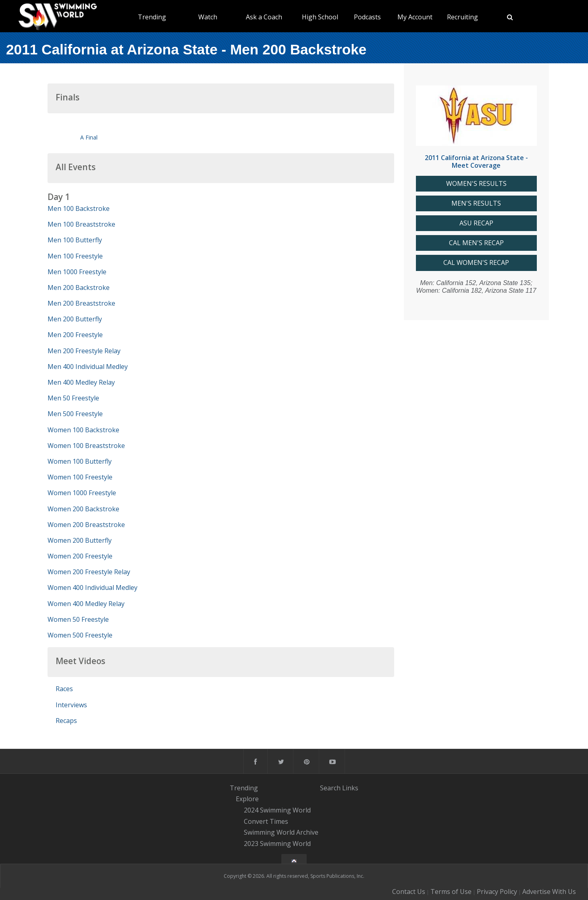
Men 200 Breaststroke (81, 303)
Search (330, 788)
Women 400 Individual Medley (92, 587)
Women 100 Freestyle (80, 477)
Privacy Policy (497, 892)
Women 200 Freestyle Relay (89, 572)
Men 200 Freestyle (75, 335)
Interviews (71, 705)
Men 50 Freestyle (73, 398)
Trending (152, 17)
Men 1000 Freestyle (77, 272)
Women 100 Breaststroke (86, 446)
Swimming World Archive (281, 833)
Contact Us (409, 892)
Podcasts (367, 17)
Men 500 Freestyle (75, 414)
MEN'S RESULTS (476, 203)
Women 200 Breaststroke (86, 525)
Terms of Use (451, 892)
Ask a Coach (264, 17)
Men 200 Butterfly (75, 319)
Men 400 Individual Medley (88, 367)
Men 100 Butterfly (75, 240)
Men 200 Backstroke (79, 287)
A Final (89, 137)
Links (350, 788)
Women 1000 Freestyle (82, 493)
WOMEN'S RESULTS (476, 184)
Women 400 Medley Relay (86, 604)
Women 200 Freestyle (80, 556)
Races (64, 689)
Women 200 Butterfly (80, 540)
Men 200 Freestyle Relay (84, 351)
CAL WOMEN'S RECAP (476, 263)
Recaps (66, 721)
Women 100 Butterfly (80, 461)
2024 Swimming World (277, 810)
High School (320, 17)
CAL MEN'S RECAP (476, 243)
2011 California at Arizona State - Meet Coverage (476, 161)
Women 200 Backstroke (83, 509)
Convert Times (266, 821)
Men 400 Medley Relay (81, 382)
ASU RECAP (476, 223)
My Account (415, 17)
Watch (208, 17)
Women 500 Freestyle (80, 635)
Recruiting (462, 17)
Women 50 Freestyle (78, 619)
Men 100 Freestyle (75, 256)
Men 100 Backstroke (79, 208)
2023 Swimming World (277, 844)
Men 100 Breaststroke (81, 224)
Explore (247, 799)
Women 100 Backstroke (83, 430)
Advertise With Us (549, 892)
